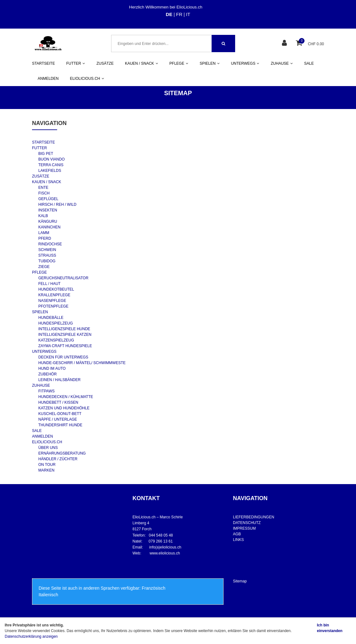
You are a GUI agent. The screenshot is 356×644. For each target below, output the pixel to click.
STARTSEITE (43, 63)
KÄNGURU (48, 221)
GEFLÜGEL (48, 199)
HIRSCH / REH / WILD (57, 205)
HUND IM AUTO (52, 368)
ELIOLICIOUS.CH (47, 442)
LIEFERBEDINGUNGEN (254, 517)
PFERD (45, 238)
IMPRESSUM (244, 528)
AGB (237, 534)
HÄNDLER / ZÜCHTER (58, 459)
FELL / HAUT (49, 284)
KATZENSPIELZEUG (56, 340)
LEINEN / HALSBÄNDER (59, 380)
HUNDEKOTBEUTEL (56, 289)
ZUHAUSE (41, 385)
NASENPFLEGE (52, 301)
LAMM (44, 233)
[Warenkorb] (300, 44)
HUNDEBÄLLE (51, 318)
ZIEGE (44, 267)
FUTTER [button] (76, 63)
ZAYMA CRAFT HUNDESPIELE (65, 346)
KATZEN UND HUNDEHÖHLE (64, 408)
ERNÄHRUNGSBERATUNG (62, 453)
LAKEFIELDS (50, 171)
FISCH (44, 193)
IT (188, 14)
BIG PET (46, 154)
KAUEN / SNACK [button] (142, 63)
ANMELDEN (48, 79)
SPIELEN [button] (210, 63)
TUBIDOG (47, 261)
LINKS (238, 540)
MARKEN (46, 470)
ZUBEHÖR (48, 374)
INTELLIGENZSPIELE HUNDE (64, 329)
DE (169, 14)
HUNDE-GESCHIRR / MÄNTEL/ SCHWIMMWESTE (82, 363)
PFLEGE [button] (179, 63)
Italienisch (48, 595)
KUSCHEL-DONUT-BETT (60, 414)
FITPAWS (46, 391)
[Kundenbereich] (285, 44)
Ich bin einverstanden (329, 628)
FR (179, 14)
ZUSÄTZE (105, 63)
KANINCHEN (49, 227)
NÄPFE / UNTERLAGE (58, 419)
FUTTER (39, 148)
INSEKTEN (48, 210)
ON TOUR (47, 465)
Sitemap (240, 581)
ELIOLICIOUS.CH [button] (87, 79)
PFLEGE (39, 272)
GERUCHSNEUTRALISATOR (63, 278)
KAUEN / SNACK (47, 182)
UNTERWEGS (44, 352)
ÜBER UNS (48, 448)
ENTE (43, 188)
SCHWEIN (47, 250)
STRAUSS (47, 255)
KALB (43, 216)
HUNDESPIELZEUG (56, 323)
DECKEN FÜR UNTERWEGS (63, 357)
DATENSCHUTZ (247, 523)
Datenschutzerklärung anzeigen (31, 636)
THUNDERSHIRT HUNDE (60, 425)
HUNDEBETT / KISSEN (58, 402)
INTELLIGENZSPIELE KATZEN (65, 335)
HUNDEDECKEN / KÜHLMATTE (66, 397)
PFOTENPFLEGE (53, 306)
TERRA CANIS (51, 165)
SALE (309, 63)
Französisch (153, 588)
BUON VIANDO (51, 159)
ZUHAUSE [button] (282, 63)
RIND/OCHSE (50, 244)
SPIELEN (40, 312)
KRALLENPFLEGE (54, 295)
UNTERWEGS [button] (245, 63)
